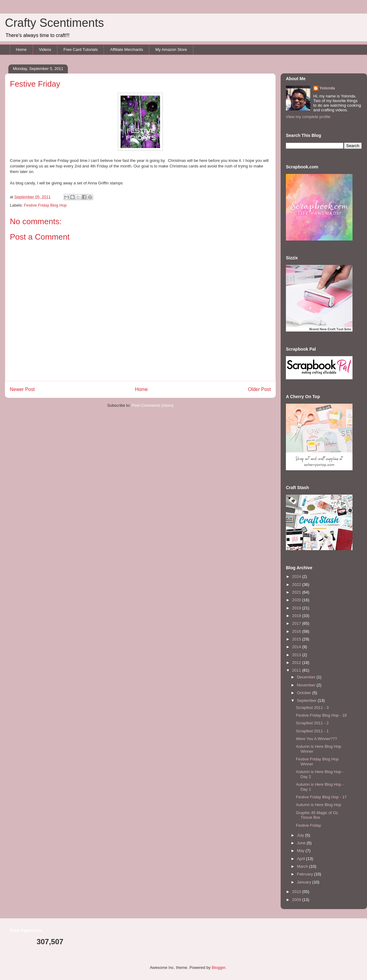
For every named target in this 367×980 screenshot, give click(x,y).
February (306, 874)
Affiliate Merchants (127, 49)
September (307, 700)
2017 (297, 623)
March (303, 866)
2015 (297, 639)
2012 (297, 663)
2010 (297, 892)
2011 (297, 670)
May (301, 851)
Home (21, 49)
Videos (45, 49)
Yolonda (327, 88)
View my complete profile (308, 117)
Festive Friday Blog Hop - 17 (321, 797)
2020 (297, 600)
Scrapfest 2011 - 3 (312, 708)
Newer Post (22, 389)
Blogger (218, 968)
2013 (297, 655)
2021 (297, 592)
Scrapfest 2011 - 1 (312, 731)
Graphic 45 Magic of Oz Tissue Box (317, 815)
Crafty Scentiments (54, 23)
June (302, 843)
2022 (297, 585)
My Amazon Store (171, 49)
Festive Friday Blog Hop (45, 205)
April (302, 859)
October (305, 693)
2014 (297, 647)
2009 (297, 900)
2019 (297, 608)
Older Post (259, 389)
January (305, 882)
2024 (297, 576)
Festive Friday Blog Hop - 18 (321, 715)
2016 (297, 631)
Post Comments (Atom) (153, 405)
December (307, 677)
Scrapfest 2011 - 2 (312, 723)
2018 (297, 616)
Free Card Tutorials (81, 49)
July (301, 835)
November (307, 685)
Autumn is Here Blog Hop (318, 805)
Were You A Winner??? (316, 739)
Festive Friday (308, 825)
